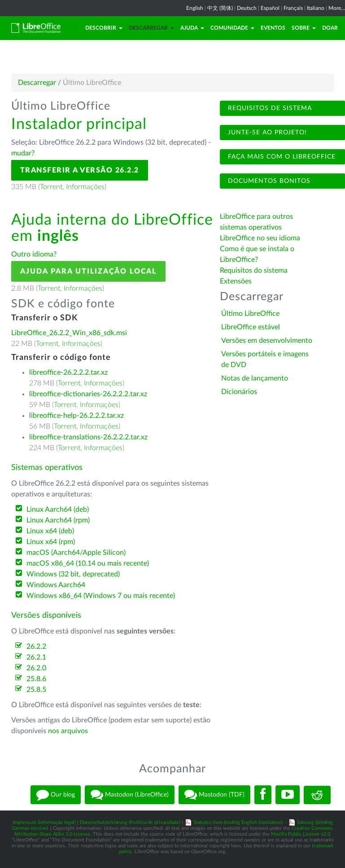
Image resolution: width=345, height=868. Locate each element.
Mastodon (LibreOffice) (130, 795)
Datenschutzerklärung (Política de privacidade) (130, 822)
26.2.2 (36, 647)
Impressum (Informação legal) (44, 822)
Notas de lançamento (255, 378)
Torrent (51, 187)
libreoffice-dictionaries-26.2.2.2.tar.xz (88, 394)
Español (270, 8)
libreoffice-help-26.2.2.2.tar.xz (76, 416)
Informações (85, 187)
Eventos (273, 28)
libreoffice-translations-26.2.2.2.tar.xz (88, 437)
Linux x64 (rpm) (51, 542)
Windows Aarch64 (56, 585)
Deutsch (247, 8)
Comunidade (232, 28)
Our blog (56, 795)
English (195, 8)
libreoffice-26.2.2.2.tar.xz (68, 372)
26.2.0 (36, 668)
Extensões (236, 281)
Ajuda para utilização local (88, 271)
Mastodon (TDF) (214, 795)
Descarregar (151, 28)
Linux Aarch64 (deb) (58, 509)
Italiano (316, 8)
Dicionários (239, 392)
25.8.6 (36, 679)
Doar (330, 28)
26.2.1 (36, 657)
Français (293, 8)
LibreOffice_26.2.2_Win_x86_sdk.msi (69, 333)
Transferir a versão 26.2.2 (80, 170)
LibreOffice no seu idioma (260, 238)
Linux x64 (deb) (50, 531)
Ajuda (192, 28)
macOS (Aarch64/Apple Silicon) (76, 553)
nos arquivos (68, 731)
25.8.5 (36, 690)
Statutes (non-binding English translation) (238, 822)
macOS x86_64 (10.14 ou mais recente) (88, 563)
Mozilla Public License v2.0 (301, 834)
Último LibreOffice (250, 314)
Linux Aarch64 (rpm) (58, 520)
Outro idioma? (34, 254)
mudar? (23, 153)
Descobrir (104, 28)
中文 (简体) (220, 8)
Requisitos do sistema (255, 270)
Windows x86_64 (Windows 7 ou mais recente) (101, 596)
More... (337, 8)
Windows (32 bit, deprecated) (73, 574)
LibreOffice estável (251, 327)
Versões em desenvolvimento (267, 341)
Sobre (304, 28)
